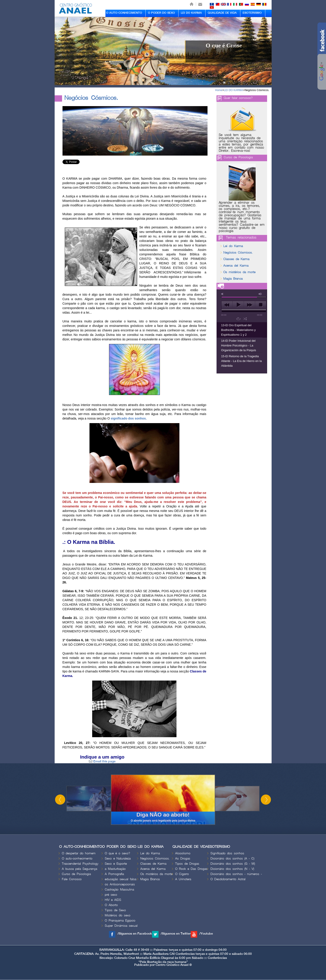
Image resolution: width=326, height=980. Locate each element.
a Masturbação (115, 869)
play (238, 305)
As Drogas (183, 858)
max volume (260, 294)
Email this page (102, 761)
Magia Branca (233, 279)
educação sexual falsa (121, 879)
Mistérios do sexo (118, 915)
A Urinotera (183, 879)
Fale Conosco (72, 879)
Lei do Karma (233, 246)
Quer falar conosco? (238, 98)
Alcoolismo (183, 853)
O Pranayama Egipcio (120, 921)
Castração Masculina (119, 890)
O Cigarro (182, 874)
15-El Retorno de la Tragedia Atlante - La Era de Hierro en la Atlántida (242, 361)
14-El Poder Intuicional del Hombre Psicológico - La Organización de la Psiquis (239, 345)
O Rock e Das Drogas (191, 869)
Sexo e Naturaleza (118, 858)
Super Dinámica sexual (121, 926)
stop (261, 305)
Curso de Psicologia (238, 157)
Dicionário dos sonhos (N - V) (232, 869)
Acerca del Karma (236, 266)
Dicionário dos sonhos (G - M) (233, 864)
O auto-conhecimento (77, 858)
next (249, 305)
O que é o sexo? (117, 853)
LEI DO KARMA (191, 13)
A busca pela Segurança (79, 869)
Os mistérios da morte (239, 272)
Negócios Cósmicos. (257, 90)
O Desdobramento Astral (228, 879)
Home (219, 90)
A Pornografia (114, 874)
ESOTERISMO (252, 13)
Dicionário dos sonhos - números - (236, 874)
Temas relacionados (241, 238)
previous (227, 305)
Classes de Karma (236, 259)
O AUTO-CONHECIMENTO (124, 13)
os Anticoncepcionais (120, 884)
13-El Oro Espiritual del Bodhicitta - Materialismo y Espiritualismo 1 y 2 (239, 330)
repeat (238, 319)
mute (223, 294)
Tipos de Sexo (115, 910)
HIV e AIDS (113, 900)
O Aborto (111, 905)
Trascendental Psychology (80, 864)
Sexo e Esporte (116, 864)
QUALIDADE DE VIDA (222, 13)
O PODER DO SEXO (161, 13)
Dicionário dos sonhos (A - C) (232, 858)
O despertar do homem (79, 853)
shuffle (245, 319)
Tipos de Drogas (187, 864)
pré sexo (111, 895)
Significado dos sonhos (227, 853)
